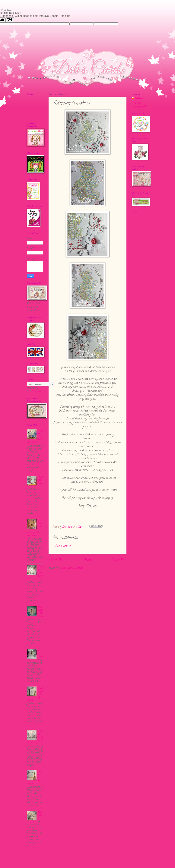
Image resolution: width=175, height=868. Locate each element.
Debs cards (140, 98)
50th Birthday (40, 480)
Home (88, 560)
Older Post (119, 560)
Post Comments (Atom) (72, 568)
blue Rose (40, 815)
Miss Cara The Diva (41, 612)
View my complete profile (139, 105)
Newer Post (56, 560)
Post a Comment (63, 546)
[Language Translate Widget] (40, 384)
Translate (34, 392)
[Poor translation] (10, 20)
